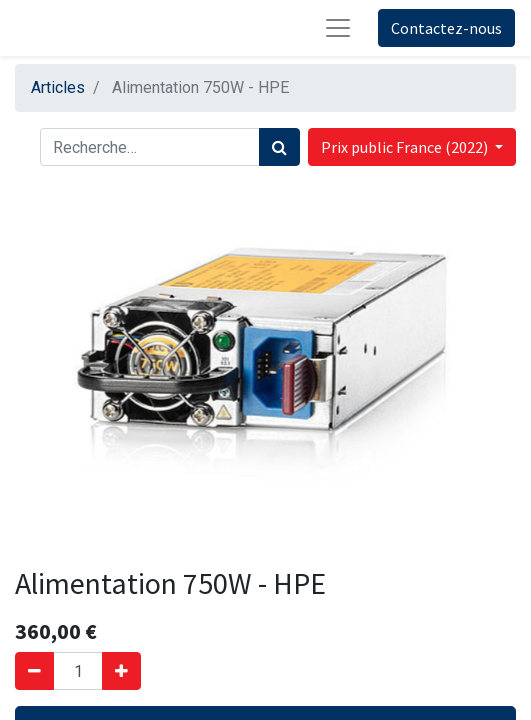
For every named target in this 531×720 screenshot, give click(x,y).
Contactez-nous (446, 28)
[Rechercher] (279, 147)
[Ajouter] (121, 671)
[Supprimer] (34, 671)
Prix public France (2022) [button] (406, 147)
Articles (58, 87)
